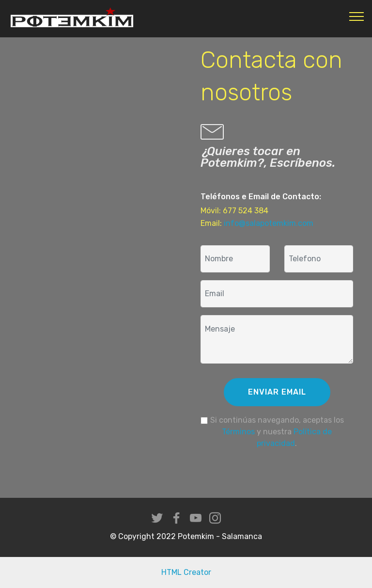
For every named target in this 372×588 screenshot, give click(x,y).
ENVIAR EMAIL (277, 392)
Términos (238, 432)
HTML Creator (186, 572)
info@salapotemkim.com (269, 223)
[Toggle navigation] (357, 16)
